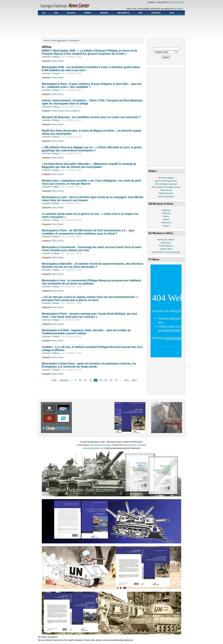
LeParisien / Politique (51, 57)
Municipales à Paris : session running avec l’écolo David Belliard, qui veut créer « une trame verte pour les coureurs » (89, 315)
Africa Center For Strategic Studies (166, 187)
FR (173, 2)
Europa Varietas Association (135, 445)
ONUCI (167, 226)
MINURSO (167, 210)
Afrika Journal (166, 190)
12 (90, 380)
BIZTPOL (104, 13)
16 (111, 380)
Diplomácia (123, 13)
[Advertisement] (111, 26)
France (61, 61)
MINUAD (167, 213)
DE (177, 2)
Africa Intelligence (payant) (166, 184)
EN (168, 2)
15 (106, 380)
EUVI (172, 13)
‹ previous (64, 380)
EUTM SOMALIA (166, 246)
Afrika (88, 13)
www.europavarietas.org (93, 448)
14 (101, 380)
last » (135, 380)
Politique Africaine (166, 193)
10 (80, 380)
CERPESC (156, 13)
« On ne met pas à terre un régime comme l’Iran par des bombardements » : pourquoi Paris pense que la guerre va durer (90, 299)
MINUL (167, 217)
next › (127, 380)
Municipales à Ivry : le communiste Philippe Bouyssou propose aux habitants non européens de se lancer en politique (92, 282)
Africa (54, 61)
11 (85, 380)
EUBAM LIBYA (166, 249)
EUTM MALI (166, 243)
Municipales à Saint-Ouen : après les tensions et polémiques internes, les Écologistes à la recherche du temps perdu (89, 365)
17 (116, 380)
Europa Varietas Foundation (100, 445)
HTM (140, 13)
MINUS (167, 220)
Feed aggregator (59, 40)
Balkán (71, 13)
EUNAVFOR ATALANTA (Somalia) (166, 252)
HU (182, 2)
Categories (74, 40)
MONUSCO (167, 223)
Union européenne (72, 111)
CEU (56, 13)
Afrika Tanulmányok (166, 197)
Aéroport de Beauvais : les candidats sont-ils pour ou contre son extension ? (91, 117)
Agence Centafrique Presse (166, 181)
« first (54, 380)
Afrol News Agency (166, 178)
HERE (180, 9)
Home (46, 40)
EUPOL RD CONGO (166, 240)
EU (44, 13)
